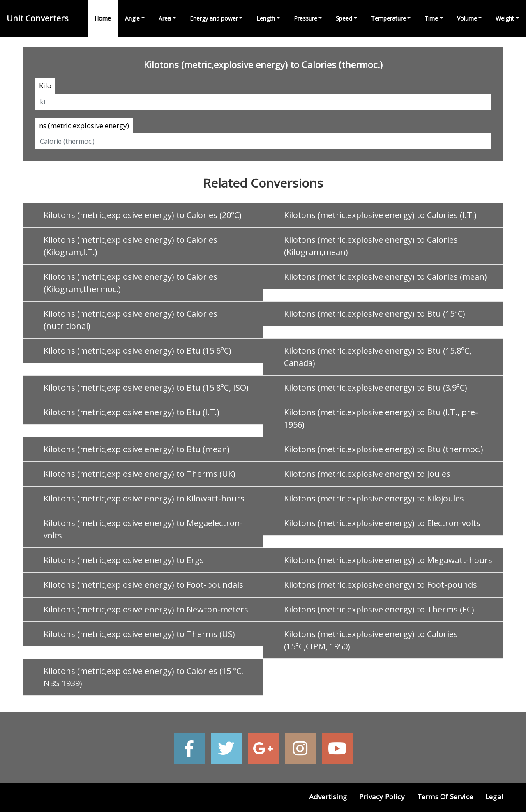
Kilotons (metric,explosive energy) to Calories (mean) (385, 277)
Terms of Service (445, 797)
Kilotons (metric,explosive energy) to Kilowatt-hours (144, 498)
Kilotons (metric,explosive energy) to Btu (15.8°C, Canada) (378, 357)
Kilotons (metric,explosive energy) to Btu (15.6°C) (137, 351)
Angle (132, 18)
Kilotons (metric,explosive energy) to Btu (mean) (137, 449)
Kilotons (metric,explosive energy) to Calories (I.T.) (380, 215)
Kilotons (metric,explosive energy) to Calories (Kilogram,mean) (371, 246)
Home (103, 18)
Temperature (389, 18)
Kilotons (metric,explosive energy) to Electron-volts (382, 523)
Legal (494, 797)
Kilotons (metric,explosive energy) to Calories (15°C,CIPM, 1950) (371, 640)
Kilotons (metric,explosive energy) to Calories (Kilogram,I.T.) (130, 246)
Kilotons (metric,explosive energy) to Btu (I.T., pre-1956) (381, 418)
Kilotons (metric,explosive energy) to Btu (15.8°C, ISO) (146, 388)
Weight (505, 18)
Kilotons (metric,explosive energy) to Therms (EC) (379, 609)
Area (165, 18)
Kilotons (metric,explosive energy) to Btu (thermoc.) (384, 449)
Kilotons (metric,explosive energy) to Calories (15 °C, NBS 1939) (143, 677)
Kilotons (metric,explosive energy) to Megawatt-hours (388, 560)
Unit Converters (38, 18)
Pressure (306, 18)
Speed (344, 18)
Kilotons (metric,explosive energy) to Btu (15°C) (375, 314)
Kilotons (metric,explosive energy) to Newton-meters (146, 609)
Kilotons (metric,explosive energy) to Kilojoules (374, 498)
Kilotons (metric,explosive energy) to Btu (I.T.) (131, 412)
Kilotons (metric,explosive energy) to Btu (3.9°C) (376, 388)
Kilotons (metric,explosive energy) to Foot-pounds (381, 585)
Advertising (328, 797)
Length (266, 18)
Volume (467, 18)
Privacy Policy (382, 797)
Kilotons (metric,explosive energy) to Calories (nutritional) (130, 320)
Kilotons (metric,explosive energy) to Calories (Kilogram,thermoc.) (130, 283)
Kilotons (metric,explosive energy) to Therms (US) (139, 634)
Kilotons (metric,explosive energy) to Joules (367, 474)
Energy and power (214, 18)
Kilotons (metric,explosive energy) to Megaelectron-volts (143, 529)
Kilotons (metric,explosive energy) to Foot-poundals (143, 585)
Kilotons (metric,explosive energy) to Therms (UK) (140, 474)
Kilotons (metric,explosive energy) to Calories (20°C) (143, 215)
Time (431, 18)
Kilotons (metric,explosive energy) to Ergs (124, 560)
